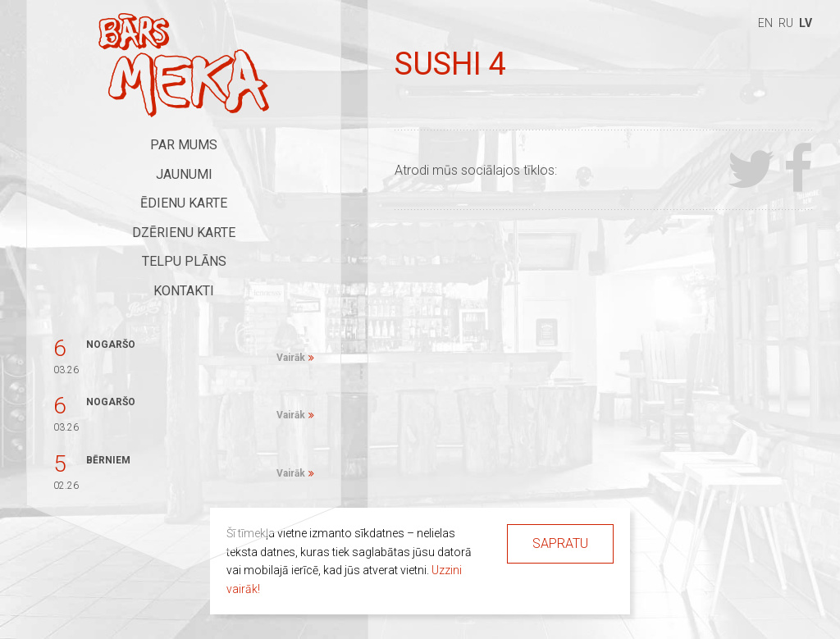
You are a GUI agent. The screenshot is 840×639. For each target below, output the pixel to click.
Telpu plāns (184, 261)
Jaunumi (184, 174)
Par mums (184, 145)
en (765, 23)
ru (786, 23)
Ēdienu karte (184, 203)
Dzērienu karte (184, 233)
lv (806, 23)
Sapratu (560, 543)
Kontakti (184, 291)
